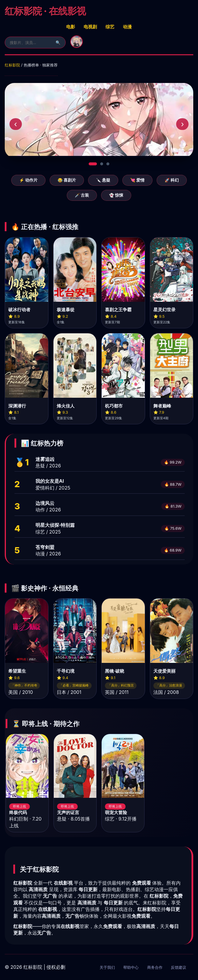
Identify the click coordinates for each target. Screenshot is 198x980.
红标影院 (12, 65)
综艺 (110, 27)
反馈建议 (178, 967)
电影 (71, 27)
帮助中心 (131, 967)
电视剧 (90, 27)
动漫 (127, 27)
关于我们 (107, 967)
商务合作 (155, 967)
